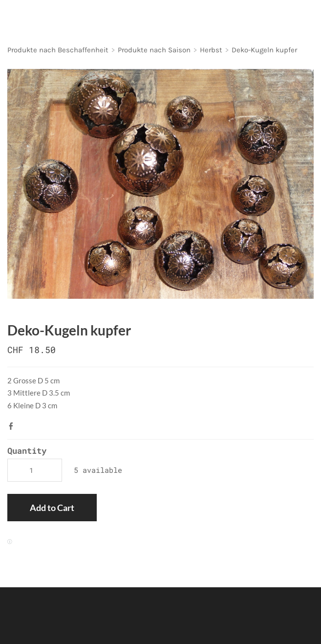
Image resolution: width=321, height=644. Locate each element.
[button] (52, 508)
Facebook (13, 426)
